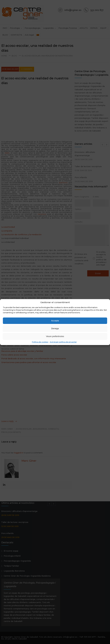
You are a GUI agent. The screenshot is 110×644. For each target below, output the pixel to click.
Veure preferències (55, 336)
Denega (55, 328)
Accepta (55, 321)
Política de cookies (40, 342)
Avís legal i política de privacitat (63, 342)
